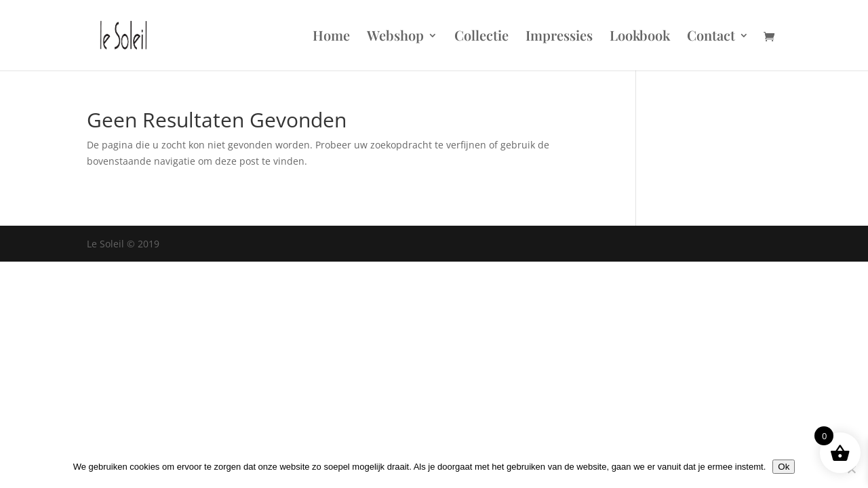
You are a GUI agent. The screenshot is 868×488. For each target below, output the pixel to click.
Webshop (395, 37)
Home (331, 37)
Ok (784, 467)
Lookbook (640, 37)
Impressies (559, 37)
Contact (711, 37)
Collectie (481, 37)
